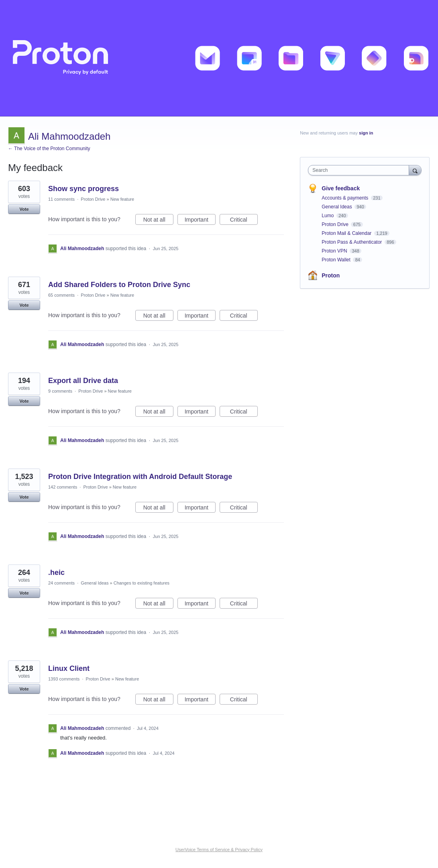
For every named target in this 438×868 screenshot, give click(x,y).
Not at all (158, 221)
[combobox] (360, 170)
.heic (56, 573)
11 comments (61, 199)
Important (200, 221)
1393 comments (64, 679)
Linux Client (69, 668)
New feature (122, 199)
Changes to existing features (142, 583)
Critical (244, 221)
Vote (24, 209)
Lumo (328, 216)
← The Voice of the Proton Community (49, 149)
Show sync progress (84, 189)
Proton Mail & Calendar (347, 233)
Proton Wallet (337, 260)
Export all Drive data (83, 381)
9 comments (60, 391)
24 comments (61, 583)
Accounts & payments (345, 198)
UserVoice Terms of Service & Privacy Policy (219, 850)
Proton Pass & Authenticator (352, 242)
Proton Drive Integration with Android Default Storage (140, 477)
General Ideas (95, 583)
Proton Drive (93, 199)
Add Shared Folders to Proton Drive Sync (119, 285)
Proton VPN (335, 251)
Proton (331, 275)
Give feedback (341, 188)
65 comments (61, 295)
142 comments (63, 487)
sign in (366, 133)
